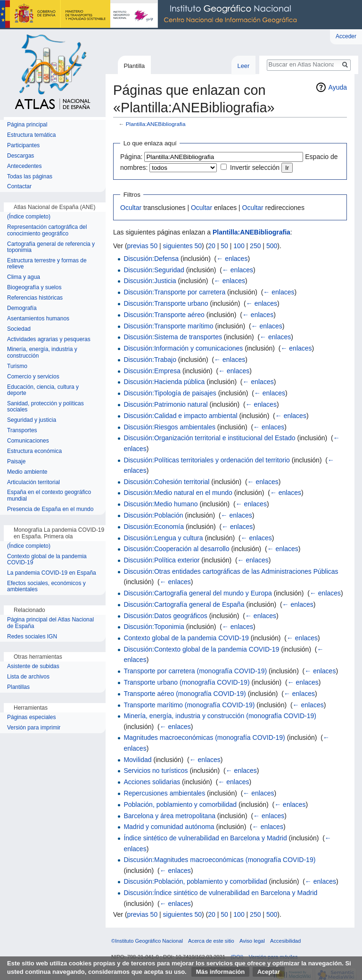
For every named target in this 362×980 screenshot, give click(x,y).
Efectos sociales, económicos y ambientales (46, 587)
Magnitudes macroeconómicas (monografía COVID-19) (204, 737)
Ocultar (131, 208)
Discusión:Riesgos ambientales (169, 427)
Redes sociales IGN (32, 637)
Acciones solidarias (152, 782)
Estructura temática (31, 135)
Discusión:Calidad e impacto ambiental (180, 416)
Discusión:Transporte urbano (166, 303)
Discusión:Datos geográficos (165, 616)
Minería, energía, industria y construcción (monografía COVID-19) (220, 716)
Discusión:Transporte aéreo (164, 315)
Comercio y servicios (33, 377)
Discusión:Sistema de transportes (173, 337)
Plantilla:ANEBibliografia (156, 124)
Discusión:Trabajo (150, 360)
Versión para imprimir (34, 728)
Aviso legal (252, 941)
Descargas (21, 156)
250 (255, 246)
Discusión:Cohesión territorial (166, 482)
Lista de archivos (28, 677)
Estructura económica (34, 451)
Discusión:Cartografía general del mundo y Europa (197, 593)
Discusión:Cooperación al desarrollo (176, 549)
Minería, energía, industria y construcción (42, 353)
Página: (131, 157)
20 (212, 246)
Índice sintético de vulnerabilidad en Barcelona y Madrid (205, 838)
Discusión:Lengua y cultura (163, 538)
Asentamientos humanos (38, 319)
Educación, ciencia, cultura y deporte (43, 390)
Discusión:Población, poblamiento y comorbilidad (195, 881)
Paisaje (16, 462)
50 (224, 246)
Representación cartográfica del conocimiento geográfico (47, 230)
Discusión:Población (153, 515)
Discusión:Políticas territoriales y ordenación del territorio (206, 460)
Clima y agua (24, 277)
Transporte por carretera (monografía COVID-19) (195, 671)
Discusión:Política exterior (161, 560)
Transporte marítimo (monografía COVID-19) (189, 705)
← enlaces (232, 259)
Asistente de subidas (33, 666)
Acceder (346, 36)
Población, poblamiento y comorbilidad (180, 804)
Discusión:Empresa (152, 371)
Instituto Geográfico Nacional (151, 15)
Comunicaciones (28, 441)
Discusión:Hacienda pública (164, 382)
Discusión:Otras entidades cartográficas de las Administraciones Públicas (231, 571)
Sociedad (19, 329)
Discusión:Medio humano (160, 504)
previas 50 (143, 246)
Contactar (19, 187)
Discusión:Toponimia (154, 627)
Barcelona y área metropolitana (169, 816)
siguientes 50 (183, 246)
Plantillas (18, 687)
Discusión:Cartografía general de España (184, 604)
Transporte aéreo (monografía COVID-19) (185, 694)
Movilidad (137, 760)
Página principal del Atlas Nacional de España (50, 623)
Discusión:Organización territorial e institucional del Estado (209, 438)
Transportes (22, 431)
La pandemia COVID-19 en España (52, 573)
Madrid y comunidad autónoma (169, 827)
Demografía (22, 308)
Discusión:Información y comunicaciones (183, 348)
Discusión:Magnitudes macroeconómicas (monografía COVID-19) (219, 860)
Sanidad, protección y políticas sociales (45, 407)
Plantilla (134, 66)
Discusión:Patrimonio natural (165, 404)
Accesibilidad (285, 941)
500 (272, 246)
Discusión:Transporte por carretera (174, 292)
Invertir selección (255, 168)
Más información (220, 972)
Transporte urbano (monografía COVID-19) (186, 682)
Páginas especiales (31, 717)
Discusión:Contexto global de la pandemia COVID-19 (201, 649)
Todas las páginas (30, 177)
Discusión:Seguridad (154, 270)
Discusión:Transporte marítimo (168, 326)
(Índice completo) (29, 217)
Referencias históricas (35, 298)
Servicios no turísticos (156, 771)
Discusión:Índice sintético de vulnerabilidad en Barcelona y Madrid (220, 893)
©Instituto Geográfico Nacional (147, 941)
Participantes (23, 146)
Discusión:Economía (154, 527)
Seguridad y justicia (32, 420)
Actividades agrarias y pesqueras (49, 339)
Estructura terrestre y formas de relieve (47, 264)
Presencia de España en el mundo (50, 509)
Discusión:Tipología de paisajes (170, 393)
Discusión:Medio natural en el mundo (178, 493)
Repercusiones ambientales (164, 793)
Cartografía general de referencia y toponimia (51, 247)
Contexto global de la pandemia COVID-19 (186, 638)
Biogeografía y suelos (34, 288)
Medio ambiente (27, 472)
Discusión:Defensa (151, 259)
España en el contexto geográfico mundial (49, 496)
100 (239, 246)
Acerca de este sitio (211, 941)
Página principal (27, 125)
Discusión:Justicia (150, 281)
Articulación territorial (33, 482)
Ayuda (338, 87)
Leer (244, 66)
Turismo (17, 366)
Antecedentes (24, 166)
